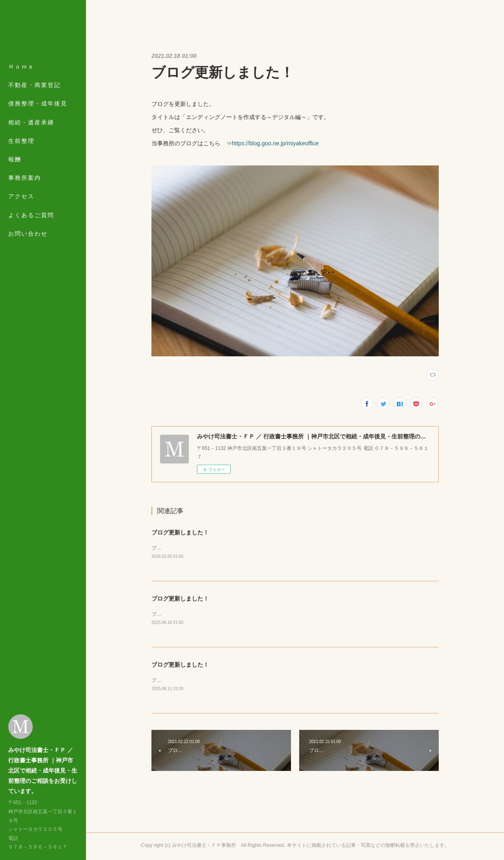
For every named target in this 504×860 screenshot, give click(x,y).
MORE (18, 196)
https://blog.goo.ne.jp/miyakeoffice (275, 143)
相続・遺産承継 (31, 122)
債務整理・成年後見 (38, 103)
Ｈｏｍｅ (21, 67)
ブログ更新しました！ (180, 532)
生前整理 (21, 141)
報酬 (15, 159)
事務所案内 (25, 178)
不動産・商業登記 (34, 85)
